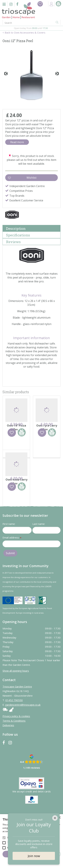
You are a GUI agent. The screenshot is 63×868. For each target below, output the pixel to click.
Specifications (18, 235)
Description (16, 228)
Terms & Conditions (14, 743)
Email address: (12, 560)
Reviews (13, 242)
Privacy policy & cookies (16, 739)
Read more (17, 142)
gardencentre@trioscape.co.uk (23, 727)
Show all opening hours (16, 693)
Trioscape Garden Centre (17, 709)
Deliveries (8, 748)
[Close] (55, 818)
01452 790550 (14, 723)
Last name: (39, 546)
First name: (9, 546)
